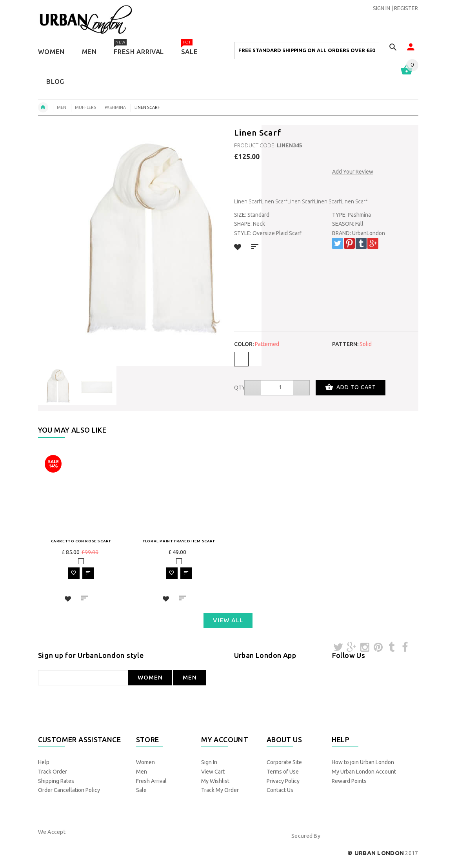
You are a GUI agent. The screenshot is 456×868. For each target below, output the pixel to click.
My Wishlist (215, 781)
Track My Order (220, 790)
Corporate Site (284, 762)
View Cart (213, 772)
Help (44, 762)
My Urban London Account (364, 772)
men (62, 107)
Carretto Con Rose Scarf (81, 541)
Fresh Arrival (151, 781)
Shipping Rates (56, 781)
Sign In (209, 762)
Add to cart (351, 388)
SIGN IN (382, 8)
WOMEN (150, 677)
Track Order (53, 772)
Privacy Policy (283, 781)
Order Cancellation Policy (69, 790)
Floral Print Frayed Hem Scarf (179, 541)
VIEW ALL (228, 620)
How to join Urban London (363, 762)
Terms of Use (283, 772)
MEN (190, 677)
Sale (141, 790)
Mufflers (85, 107)
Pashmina (115, 107)
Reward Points (349, 781)
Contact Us (280, 790)
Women (145, 762)
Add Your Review (353, 172)
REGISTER (406, 8)
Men (142, 772)
